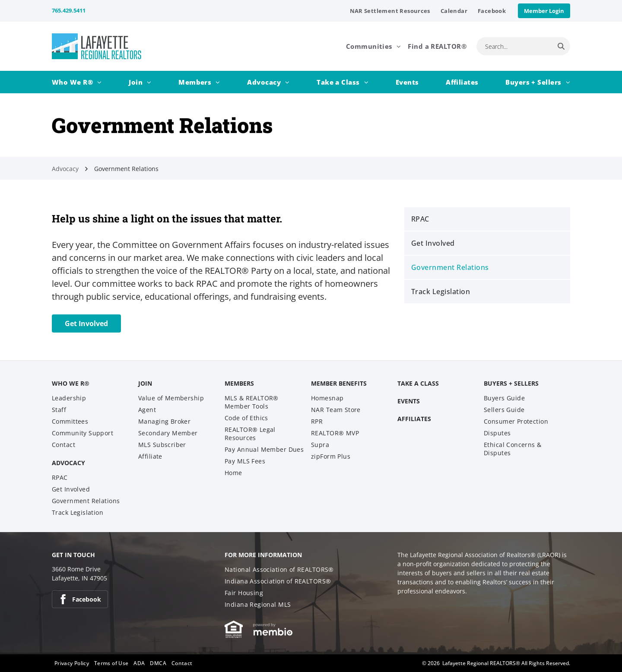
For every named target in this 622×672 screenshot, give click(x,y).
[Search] (561, 46)
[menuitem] (390, 11)
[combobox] (514, 46)
